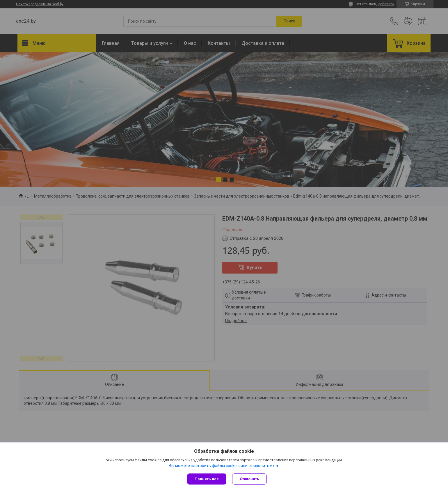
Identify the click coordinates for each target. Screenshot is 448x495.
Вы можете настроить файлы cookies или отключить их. (222, 466)
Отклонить (249, 479)
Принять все (207, 479)
